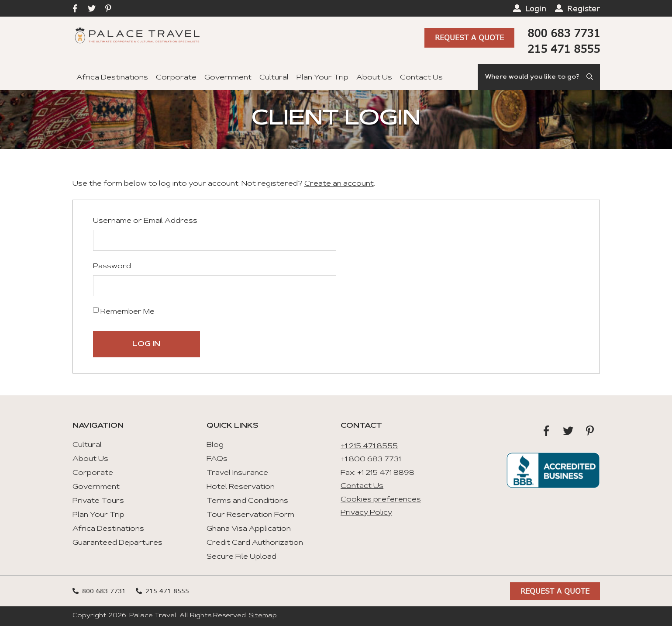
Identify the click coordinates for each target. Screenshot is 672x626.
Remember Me (124, 311)
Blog (215, 445)
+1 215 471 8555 (369, 446)
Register (584, 8)
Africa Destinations (112, 78)
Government (228, 78)
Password (112, 266)
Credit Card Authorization (255, 543)
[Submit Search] (590, 77)
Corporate (176, 78)
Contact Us (421, 78)
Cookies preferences (381, 500)
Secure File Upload (241, 557)
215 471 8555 (564, 49)
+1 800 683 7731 (371, 460)
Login (536, 8)
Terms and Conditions (247, 501)
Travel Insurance (237, 473)
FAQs (217, 459)
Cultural (274, 78)
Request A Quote (469, 38)
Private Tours (98, 501)
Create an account (339, 184)
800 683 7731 (564, 33)
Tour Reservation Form (250, 515)
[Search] (539, 77)
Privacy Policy (366, 513)
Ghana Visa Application (249, 529)
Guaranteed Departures (117, 543)
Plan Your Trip (322, 78)
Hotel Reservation (241, 487)
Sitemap (263, 616)
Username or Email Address (145, 221)
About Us (374, 78)
